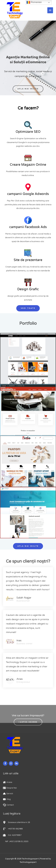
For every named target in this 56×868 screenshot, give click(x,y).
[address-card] (10, 788)
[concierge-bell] (8, 794)
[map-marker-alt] (17, 822)
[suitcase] (12, 835)
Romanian (34, 2)
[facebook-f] (6, 763)
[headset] (8, 805)
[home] (8, 782)
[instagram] (11, 763)
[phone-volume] (13, 829)
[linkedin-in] (17, 763)
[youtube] (7, 799)
